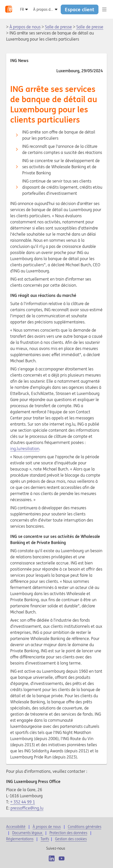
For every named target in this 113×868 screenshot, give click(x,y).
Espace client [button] (80, 9)
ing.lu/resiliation (25, 449)
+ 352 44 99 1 (23, 802)
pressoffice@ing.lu (27, 808)
